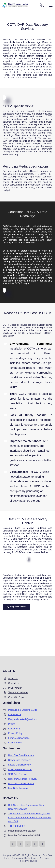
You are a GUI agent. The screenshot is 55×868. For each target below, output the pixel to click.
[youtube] (28, 844)
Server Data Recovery (19, 760)
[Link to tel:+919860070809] (42, 5)
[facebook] (13, 844)
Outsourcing (14, 729)
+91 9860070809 (17, 826)
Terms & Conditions (18, 692)
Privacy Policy (15, 688)
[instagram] (20, 844)
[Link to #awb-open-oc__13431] (51, 5)
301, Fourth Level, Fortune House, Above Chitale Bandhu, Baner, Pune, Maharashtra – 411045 (30, 817)
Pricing (12, 724)
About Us (13, 678)
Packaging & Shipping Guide (23, 710)
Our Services (15, 715)
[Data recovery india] (19, 5)
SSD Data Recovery (18, 774)
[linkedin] (35, 844)
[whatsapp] (42, 844)
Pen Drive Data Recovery (21, 784)
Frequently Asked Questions (22, 719)
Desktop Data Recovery (20, 770)
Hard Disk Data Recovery (21, 755)
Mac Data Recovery (18, 788)
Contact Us (14, 683)
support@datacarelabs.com (22, 831)
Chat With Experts (17, 697)
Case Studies (15, 743)
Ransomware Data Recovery (23, 779)
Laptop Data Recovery (19, 765)
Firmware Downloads (19, 738)
